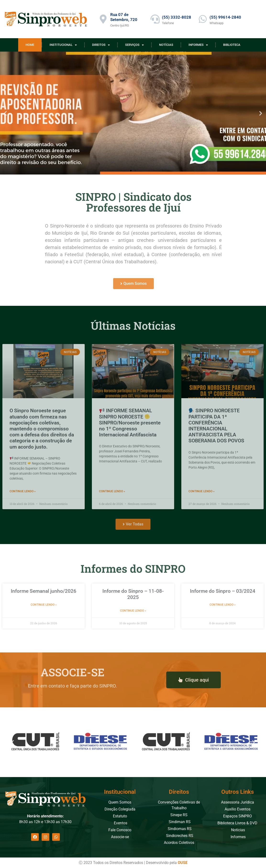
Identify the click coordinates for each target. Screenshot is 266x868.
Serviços (134, 45)
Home (30, 45)
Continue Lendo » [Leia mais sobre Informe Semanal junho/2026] (44, 605)
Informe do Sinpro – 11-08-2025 (133, 594)
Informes (198, 45)
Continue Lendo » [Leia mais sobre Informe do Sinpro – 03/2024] (223, 605)
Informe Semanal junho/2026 (44, 591)
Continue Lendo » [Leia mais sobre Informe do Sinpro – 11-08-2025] (133, 611)
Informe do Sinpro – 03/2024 (223, 591)
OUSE (183, 863)
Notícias (166, 45)
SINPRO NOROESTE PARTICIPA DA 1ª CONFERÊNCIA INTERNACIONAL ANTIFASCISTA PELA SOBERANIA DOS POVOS (216, 426)
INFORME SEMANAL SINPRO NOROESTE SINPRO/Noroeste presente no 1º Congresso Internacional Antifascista (130, 423)
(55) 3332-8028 (177, 17)
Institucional (63, 45)
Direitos (101, 45)
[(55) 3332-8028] (155, 19)
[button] (5, 113)
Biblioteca (232, 45)
